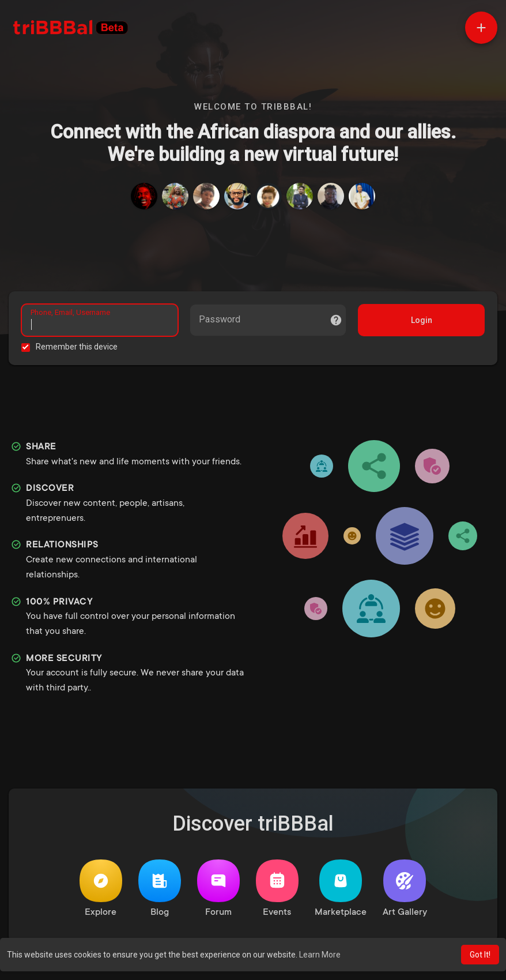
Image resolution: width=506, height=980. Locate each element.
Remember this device (78, 348)
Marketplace (341, 892)
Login (420, 322)
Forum (218, 892)
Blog (160, 892)
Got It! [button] (480, 955)
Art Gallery (405, 892)
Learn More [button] (320, 955)
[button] (481, 28)
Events (277, 892)
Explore (101, 892)
